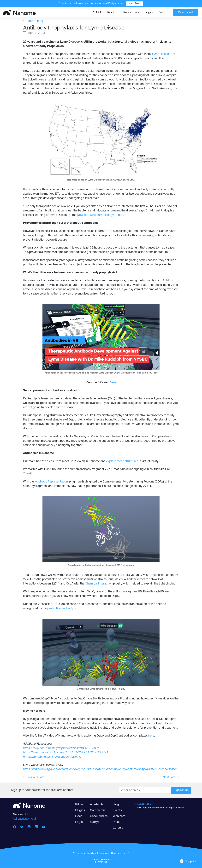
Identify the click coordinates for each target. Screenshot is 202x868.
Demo (163, 12)
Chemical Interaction (99, 584)
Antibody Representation (51, 482)
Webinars (119, 816)
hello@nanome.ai (24, 819)
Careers (118, 828)
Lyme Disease (161, 54)
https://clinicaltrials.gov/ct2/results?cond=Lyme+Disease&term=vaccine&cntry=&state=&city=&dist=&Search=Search (100, 769)
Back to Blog (33, 21)
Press (116, 822)
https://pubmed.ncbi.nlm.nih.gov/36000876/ (52, 757)
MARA (97, 12)
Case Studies (99, 816)
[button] (131, 12)
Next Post (171, 777)
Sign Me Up (181, 790)
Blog (116, 805)
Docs (79, 816)
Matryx (95, 822)
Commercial (98, 810)
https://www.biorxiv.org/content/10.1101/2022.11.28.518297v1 (66, 753)
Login (149, 12)
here (113, 383)
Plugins (80, 810)
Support (188, 861)
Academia (97, 805)
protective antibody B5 (62, 608)
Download (185, 12)
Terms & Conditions (143, 804)
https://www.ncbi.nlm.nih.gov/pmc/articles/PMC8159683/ (61, 748)
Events (117, 810)
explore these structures (122, 461)
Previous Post (34, 777)
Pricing (112, 12)
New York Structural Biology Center (100, 215)
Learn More (134, 4)
